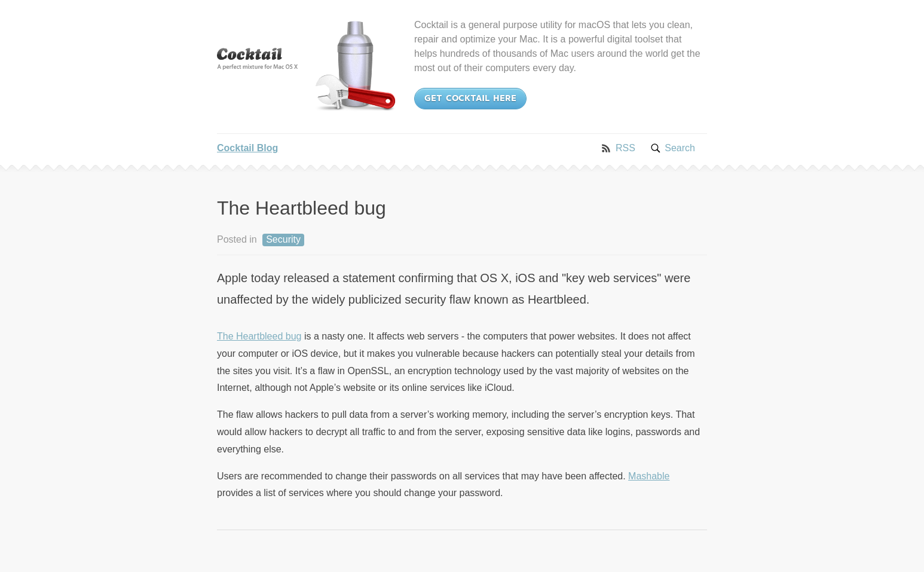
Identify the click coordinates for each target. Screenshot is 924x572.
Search (680, 148)
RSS (625, 148)
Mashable (649, 476)
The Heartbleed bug (259, 336)
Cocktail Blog (247, 148)
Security (283, 239)
